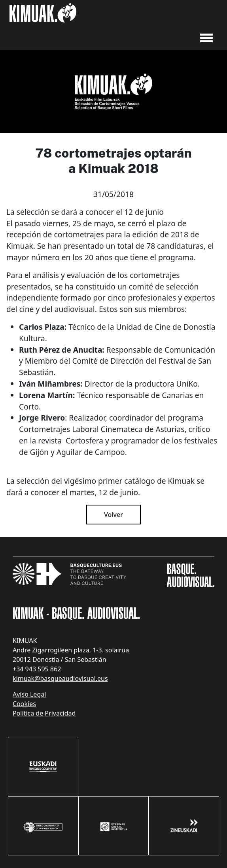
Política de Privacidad (44, 713)
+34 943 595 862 (37, 669)
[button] (206, 37)
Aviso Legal (29, 694)
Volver (114, 515)
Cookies (24, 704)
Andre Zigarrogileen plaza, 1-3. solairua (71, 650)
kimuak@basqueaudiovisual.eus (60, 678)
